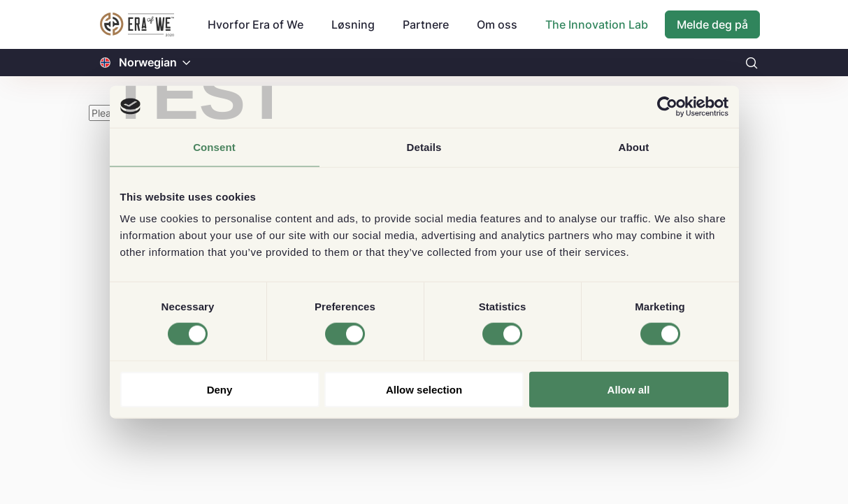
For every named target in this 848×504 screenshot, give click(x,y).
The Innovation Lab (597, 24)
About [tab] (634, 146)
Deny (220, 390)
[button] (187, 63)
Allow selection (424, 390)
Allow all (629, 390)
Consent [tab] (214, 146)
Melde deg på (712, 24)
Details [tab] (424, 146)
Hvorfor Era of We (256, 24)
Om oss (497, 24)
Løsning (353, 24)
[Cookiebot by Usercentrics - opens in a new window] (667, 106)
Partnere (426, 24)
